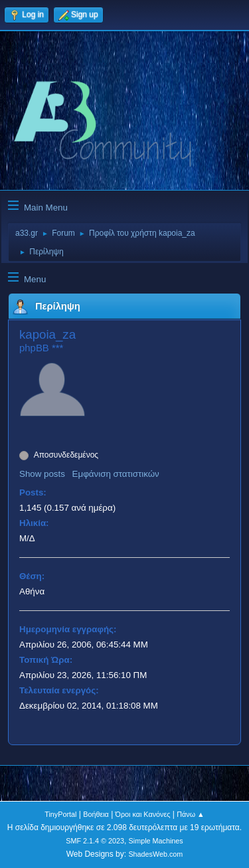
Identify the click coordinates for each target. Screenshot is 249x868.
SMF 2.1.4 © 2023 (95, 841)
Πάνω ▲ (191, 814)
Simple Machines (156, 841)
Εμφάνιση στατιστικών (116, 474)
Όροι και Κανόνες (143, 814)
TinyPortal (60, 814)
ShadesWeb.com (155, 854)
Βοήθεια (96, 814)
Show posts (42, 474)
